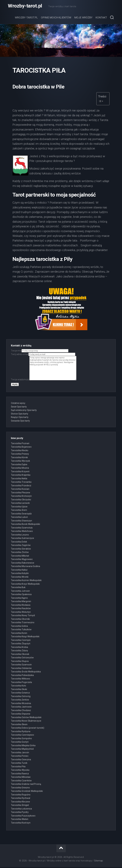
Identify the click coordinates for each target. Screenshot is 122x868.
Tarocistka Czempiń (21, 641)
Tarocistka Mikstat (20, 557)
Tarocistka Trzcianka (21, 483)
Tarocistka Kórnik (19, 458)
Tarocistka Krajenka (21, 476)
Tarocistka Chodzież (21, 711)
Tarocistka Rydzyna (21, 732)
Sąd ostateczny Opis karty (24, 411)
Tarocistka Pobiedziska (22, 676)
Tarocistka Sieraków (21, 550)
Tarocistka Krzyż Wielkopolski (25, 585)
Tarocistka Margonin (21, 602)
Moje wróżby (83, 18)
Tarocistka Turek (19, 764)
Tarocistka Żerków (20, 701)
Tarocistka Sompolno (21, 739)
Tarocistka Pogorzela (21, 683)
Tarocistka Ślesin (19, 725)
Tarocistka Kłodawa (21, 606)
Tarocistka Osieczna (21, 760)
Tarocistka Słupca (20, 662)
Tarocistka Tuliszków (21, 630)
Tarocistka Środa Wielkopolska (26, 673)
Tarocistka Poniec (20, 757)
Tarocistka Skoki (19, 690)
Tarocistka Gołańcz (20, 694)
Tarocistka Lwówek (20, 504)
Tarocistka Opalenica (21, 595)
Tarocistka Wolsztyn (21, 613)
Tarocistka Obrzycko (21, 500)
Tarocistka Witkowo (21, 680)
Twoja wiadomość (44, 380)
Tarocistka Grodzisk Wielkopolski (27, 792)
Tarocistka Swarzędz (21, 514)
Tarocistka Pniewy (20, 455)
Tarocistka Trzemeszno (23, 623)
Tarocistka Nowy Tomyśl (23, 616)
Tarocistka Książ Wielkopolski (25, 637)
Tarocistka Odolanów (21, 669)
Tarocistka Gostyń (20, 743)
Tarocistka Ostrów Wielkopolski (26, 718)
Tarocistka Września (21, 704)
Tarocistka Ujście (19, 507)
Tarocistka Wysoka (20, 771)
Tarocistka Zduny (19, 651)
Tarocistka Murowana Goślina (25, 567)
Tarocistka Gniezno (20, 788)
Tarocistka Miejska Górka (23, 746)
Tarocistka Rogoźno (21, 795)
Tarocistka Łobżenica (21, 809)
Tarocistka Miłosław (21, 778)
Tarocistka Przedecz (21, 486)
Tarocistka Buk (18, 588)
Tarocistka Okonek (20, 655)
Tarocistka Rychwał (21, 799)
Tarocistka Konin (19, 634)
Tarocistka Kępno (19, 599)
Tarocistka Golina (19, 627)
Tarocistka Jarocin (20, 753)
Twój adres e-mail (43, 355)
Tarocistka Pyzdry (20, 813)
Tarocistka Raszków (21, 609)
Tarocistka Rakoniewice (23, 564)
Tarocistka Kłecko (20, 451)
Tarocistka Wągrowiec (22, 560)
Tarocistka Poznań (20, 444)
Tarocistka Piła (18, 767)
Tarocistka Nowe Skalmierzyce (26, 722)
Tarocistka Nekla (19, 479)
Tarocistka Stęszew (21, 715)
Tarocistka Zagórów (21, 546)
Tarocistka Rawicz (20, 774)
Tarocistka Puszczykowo (23, 816)
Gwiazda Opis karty (20, 422)
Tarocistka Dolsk (19, 542)
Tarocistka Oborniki (20, 620)
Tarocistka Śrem (19, 511)
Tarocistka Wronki (20, 578)
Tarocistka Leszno (20, 535)
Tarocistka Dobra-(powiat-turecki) (28, 729)
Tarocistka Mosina (20, 469)
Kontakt (101, 18)
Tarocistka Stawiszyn (21, 521)
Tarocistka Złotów (20, 553)
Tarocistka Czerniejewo (22, 736)
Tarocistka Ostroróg (21, 697)
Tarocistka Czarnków (21, 781)
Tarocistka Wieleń (20, 820)
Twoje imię (40, 352)
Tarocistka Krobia (19, 648)
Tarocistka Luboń (19, 518)
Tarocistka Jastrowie (21, 708)
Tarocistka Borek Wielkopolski (25, 525)
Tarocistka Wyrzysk (20, 462)
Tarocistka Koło (19, 687)
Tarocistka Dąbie (19, 465)
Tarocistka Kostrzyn (21, 824)
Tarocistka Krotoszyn (21, 497)
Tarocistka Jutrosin (20, 592)
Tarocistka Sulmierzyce (22, 539)
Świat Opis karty (19, 407)
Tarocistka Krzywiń (20, 472)
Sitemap (98, 861)
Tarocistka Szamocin (21, 666)
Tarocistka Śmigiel (20, 806)
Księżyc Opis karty (20, 418)
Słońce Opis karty (20, 414)
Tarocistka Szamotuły (22, 528)
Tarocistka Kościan (20, 490)
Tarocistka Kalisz (19, 571)
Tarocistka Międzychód (22, 750)
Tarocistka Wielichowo (22, 532)
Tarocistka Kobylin (20, 574)
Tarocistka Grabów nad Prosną (26, 785)
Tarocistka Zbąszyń (21, 644)
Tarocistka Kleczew (20, 802)
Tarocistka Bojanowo (21, 448)
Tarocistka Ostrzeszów (22, 658)
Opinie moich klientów (56, 18)
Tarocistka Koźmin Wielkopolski (26, 581)
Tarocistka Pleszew (21, 493)
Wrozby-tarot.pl (25, 6)
